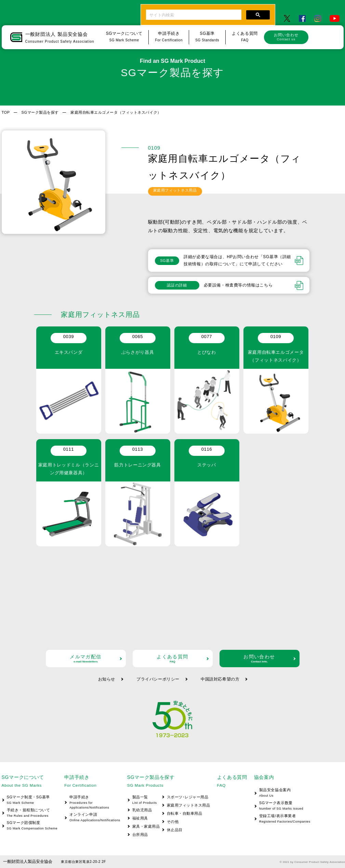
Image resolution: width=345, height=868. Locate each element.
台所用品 (140, 835)
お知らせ (107, 679)
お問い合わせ (286, 37)
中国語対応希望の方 (220, 679)
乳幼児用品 (142, 810)
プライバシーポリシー (158, 679)
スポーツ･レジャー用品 (188, 797)
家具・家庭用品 (146, 826)
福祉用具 (140, 818)
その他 (173, 822)
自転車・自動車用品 (185, 813)
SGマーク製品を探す (40, 112)
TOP (6, 112)
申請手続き (92, 803)
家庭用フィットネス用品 (189, 805)
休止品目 (175, 830)
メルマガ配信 (86, 659)
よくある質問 (173, 659)
